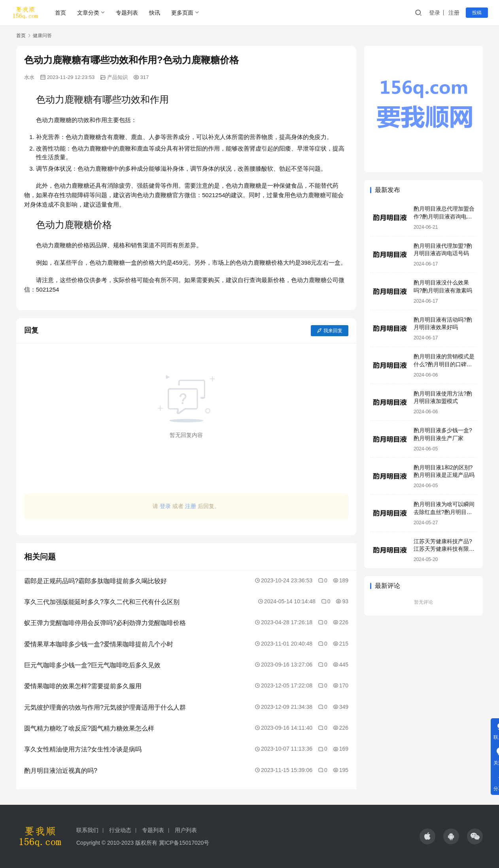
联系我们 (87, 830)
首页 (60, 13)
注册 (454, 13)
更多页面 (182, 13)
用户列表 (186, 830)
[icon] (427, 836)
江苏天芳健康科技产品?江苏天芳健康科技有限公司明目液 (444, 549)
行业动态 (120, 830)
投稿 (477, 13)
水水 (29, 77)
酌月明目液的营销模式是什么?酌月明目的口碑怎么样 (444, 364)
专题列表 (127, 13)
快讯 (155, 13)
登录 (435, 13)
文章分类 (88, 13)
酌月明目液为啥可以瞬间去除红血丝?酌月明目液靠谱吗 (444, 512)
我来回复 (330, 331)
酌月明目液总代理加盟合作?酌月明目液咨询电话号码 (444, 216)
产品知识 (117, 77)
